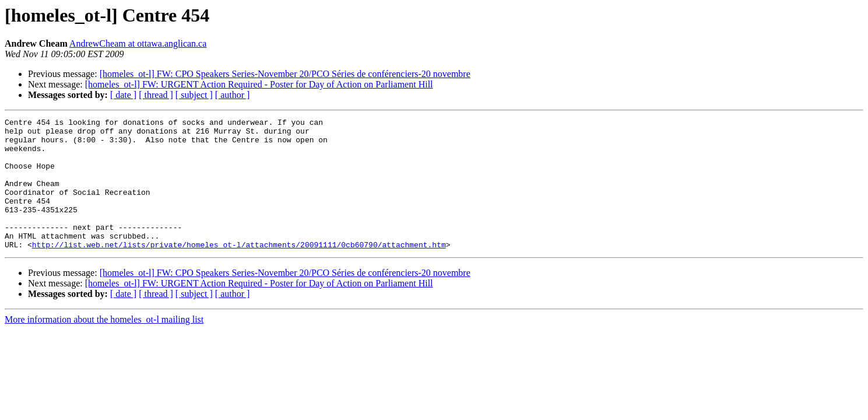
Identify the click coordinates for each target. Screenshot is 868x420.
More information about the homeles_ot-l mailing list (104, 346)
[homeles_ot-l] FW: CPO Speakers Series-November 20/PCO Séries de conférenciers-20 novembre (285, 74)
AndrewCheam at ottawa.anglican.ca (138, 43)
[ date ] (123, 95)
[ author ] (233, 95)
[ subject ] (194, 95)
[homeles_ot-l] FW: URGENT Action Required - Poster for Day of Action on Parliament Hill (259, 84)
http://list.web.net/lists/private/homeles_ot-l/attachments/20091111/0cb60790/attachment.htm (239, 271)
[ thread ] (156, 95)
